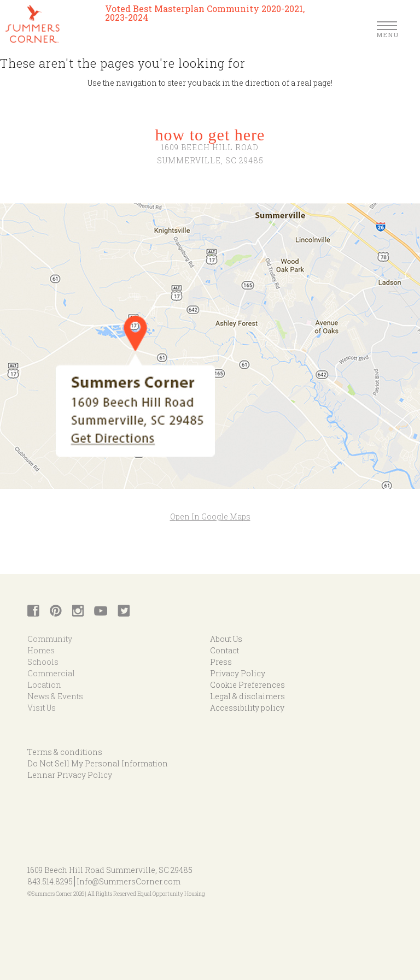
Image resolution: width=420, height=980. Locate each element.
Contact (224, 650)
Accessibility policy (247, 708)
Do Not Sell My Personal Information (98, 763)
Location (44, 685)
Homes (41, 650)
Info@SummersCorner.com (129, 881)
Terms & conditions (65, 752)
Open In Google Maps (210, 516)
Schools (43, 662)
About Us (226, 639)
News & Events (55, 696)
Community (50, 639)
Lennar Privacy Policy (70, 775)
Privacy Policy (238, 673)
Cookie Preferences (247, 685)
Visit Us (42, 708)
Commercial (51, 673)
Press (221, 662)
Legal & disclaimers (247, 696)
